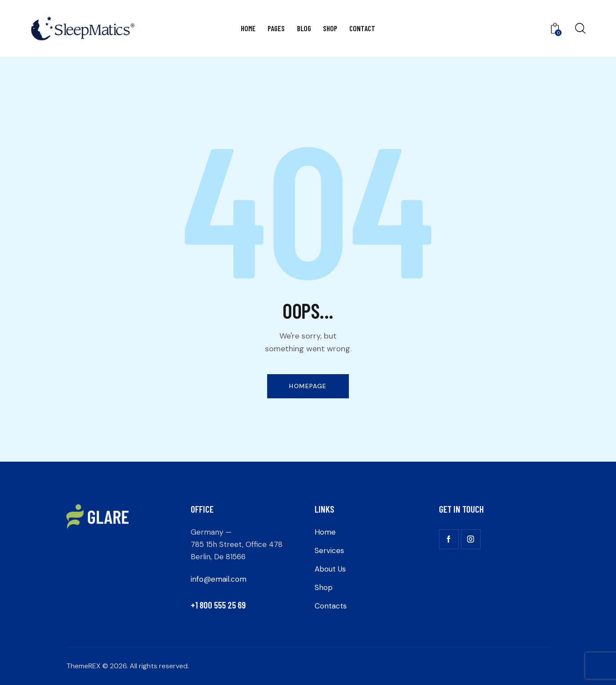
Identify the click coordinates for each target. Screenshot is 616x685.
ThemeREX (83, 666)
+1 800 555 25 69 (218, 605)
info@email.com (219, 579)
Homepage (308, 386)
